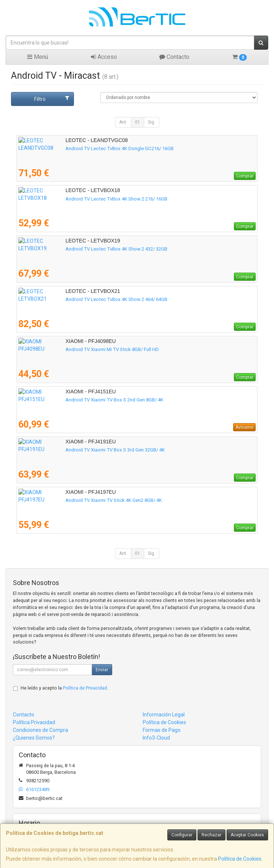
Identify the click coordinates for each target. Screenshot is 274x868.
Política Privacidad (34, 722)
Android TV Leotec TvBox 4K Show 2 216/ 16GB (69, 199)
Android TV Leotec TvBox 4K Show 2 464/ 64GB (69, 299)
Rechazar (211, 835)
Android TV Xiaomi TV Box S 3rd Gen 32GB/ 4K (68, 450)
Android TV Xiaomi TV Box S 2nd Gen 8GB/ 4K (67, 400)
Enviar (102, 670)
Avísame (244, 427)
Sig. (152, 122)
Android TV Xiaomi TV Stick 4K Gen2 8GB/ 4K (67, 500)
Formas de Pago (162, 730)
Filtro (52, 99)
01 (138, 122)
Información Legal (164, 715)
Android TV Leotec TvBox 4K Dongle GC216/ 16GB (72, 148)
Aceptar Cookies (247, 835)
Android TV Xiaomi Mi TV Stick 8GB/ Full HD (65, 349)
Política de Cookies (240, 859)
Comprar (245, 176)
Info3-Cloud (156, 738)
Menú (38, 57)
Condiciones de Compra (40, 730)
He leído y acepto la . (64, 688)
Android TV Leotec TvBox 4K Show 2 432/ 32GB (69, 249)
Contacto (174, 57)
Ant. (123, 122)
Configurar (182, 835)
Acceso (104, 57)
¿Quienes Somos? (34, 738)
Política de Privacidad (85, 688)
